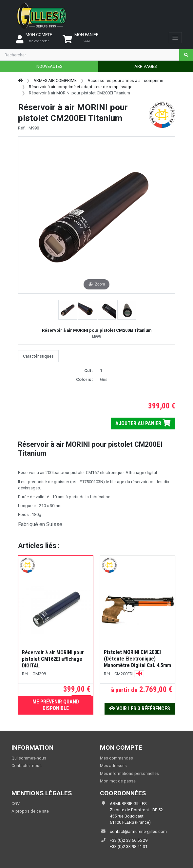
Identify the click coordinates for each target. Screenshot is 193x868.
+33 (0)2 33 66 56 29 (129, 840)
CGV (16, 804)
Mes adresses (113, 766)
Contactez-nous (27, 766)
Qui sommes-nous (29, 758)
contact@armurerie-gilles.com (138, 831)
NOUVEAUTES (49, 66)
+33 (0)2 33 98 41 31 (129, 847)
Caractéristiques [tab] (38, 356)
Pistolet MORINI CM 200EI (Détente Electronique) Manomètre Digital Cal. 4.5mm (137, 659)
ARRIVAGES (145, 66)
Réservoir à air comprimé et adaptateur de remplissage (81, 87)
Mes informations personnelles (129, 773)
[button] (68, 310)
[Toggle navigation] (175, 38)
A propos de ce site (30, 811)
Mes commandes (116, 758)
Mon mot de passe (118, 781)
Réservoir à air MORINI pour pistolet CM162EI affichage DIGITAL (53, 659)
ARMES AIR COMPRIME (55, 80)
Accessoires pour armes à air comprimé (125, 80)
